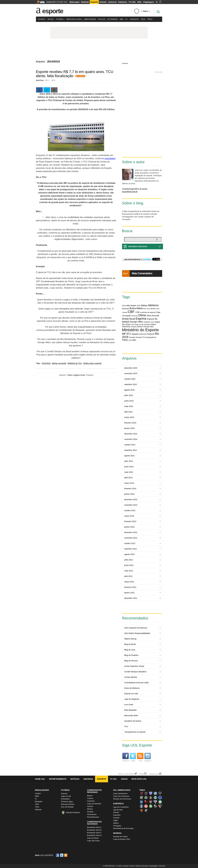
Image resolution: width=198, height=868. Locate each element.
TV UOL (132, 2)
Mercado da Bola (74, 19)
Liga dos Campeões (121, 807)
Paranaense (92, 814)
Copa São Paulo (94, 841)
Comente (81, 76)
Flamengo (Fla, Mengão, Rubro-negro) (146, 802)
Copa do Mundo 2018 (122, 839)
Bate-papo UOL (139, 779)
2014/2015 (46, 363)
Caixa (158, 309)
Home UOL (40, 779)
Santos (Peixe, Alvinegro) (155, 806)
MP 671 (126, 334)
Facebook (125, 63)
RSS (66, 855)
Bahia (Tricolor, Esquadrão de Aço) (155, 793)
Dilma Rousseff (153, 316)
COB (137, 312)
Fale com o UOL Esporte (126, 774)
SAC (66, 2)
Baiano (90, 796)
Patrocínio (143, 334)
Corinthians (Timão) (151, 798)
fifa (156, 319)
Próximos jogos (67, 802)
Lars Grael (134, 325)
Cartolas (125, 312)
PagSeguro (149, 2)
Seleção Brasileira (73, 812)
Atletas (144, 305)
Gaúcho (90, 806)
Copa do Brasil (93, 838)
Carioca (90, 798)
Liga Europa (118, 810)
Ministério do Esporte (140, 330)
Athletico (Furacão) (141, 793)
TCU (144, 337)
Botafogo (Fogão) (160, 793)
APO (139, 306)
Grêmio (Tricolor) (141, 806)
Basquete (134, 19)
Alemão (116, 812)
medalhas (134, 327)
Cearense (91, 801)
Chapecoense (146, 798)
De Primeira (113, 19)
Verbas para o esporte (92, 363)
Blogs (51, 19)
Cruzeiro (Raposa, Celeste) (160, 798)
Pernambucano (93, 817)
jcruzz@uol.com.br (130, 192)
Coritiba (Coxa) (155, 798)
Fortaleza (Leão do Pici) (155, 802)
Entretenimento (58, 779)
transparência (151, 337)
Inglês (116, 820)
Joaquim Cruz (149, 322)
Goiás (160, 802)
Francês (116, 818)
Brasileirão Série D (94, 835)
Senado (139, 337)
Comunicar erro (154, 774)
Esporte (94, 2)
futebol (126, 322)
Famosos (123, 2)
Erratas (142, 774)
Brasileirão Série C (94, 833)
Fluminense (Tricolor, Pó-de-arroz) (151, 802)
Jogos (124, 779)
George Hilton (136, 322)
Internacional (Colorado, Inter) (146, 806)
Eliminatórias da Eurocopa (123, 828)
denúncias (135, 316)
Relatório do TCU (75, 363)
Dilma (142, 315)
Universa (112, 2)
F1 (127, 19)
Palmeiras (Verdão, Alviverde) (151, 806)
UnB (130, 340)
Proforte (151, 334)
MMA (122, 19)
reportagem (110, 158)
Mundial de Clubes (120, 837)
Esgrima (141, 319)
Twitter (133, 757)
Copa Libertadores (120, 793)
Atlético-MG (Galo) (146, 793)
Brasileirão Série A (94, 827)
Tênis (150, 19)
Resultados (65, 799)
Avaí (151, 793)
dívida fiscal (129, 319)
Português (117, 826)
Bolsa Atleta (136, 308)
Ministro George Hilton (145, 327)
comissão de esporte (148, 312)
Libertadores (90, 19)
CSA (141, 802)
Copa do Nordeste (94, 804)
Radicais (38, 810)
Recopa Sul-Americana (122, 799)
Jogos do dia (66, 796)
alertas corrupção (59, 363)
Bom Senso (147, 309)
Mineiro (90, 809)
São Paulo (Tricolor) (160, 806)
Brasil (153, 309)
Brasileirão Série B (94, 830)
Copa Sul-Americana (121, 796)
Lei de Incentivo (145, 325)
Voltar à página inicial (76, 375)
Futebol (60, 19)
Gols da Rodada (67, 807)
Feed (140, 757)
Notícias (85, 2)
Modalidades (42, 790)
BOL (140, 2)
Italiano (116, 823)
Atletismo (153, 305)
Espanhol (117, 815)
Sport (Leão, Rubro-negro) (141, 810)
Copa (158, 312)
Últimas (42, 19)
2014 (124, 306)
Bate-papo (75, 2)
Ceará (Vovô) (141, 798)
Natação (135, 334)
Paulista (102, 19)
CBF (131, 312)
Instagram (148, 757)
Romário (132, 337)
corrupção (127, 316)
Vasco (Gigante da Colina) (146, 810)
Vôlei (143, 19)
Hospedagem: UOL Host (157, 866)
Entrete (103, 2)
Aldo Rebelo (131, 306)
